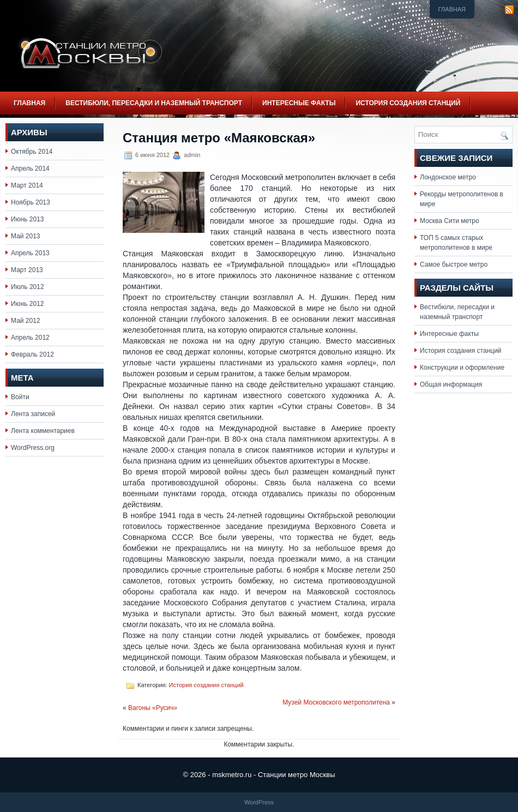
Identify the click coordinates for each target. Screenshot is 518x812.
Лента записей (33, 414)
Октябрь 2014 (32, 152)
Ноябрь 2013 (31, 202)
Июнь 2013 (28, 219)
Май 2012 (26, 321)
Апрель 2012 (30, 338)
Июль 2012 (28, 287)
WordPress (259, 802)
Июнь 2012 (28, 304)
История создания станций (408, 103)
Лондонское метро (448, 177)
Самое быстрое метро (454, 264)
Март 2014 (27, 185)
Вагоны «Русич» (153, 708)
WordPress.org (33, 448)
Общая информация (451, 384)
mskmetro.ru (232, 775)
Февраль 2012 (32, 354)
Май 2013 (26, 236)
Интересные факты (299, 103)
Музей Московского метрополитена (336, 702)
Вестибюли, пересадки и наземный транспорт (154, 103)
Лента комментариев (43, 431)
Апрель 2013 (30, 253)
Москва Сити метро (450, 221)
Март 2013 (27, 270)
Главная (452, 9)
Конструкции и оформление (462, 368)
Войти (20, 397)
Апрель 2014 (30, 169)
